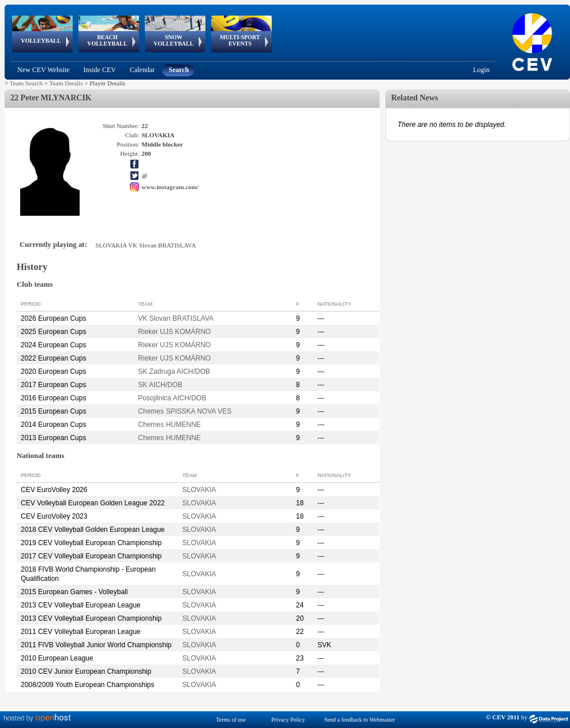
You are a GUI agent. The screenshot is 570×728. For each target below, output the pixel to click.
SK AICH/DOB (160, 385)
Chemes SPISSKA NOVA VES (185, 411)
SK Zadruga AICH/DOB (174, 371)
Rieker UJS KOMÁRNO (174, 332)
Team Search (26, 83)
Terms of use (231, 720)
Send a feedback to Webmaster (360, 720)
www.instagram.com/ (170, 187)
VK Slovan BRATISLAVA (176, 318)
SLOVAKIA (199, 490)
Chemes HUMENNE (169, 425)
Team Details (66, 83)
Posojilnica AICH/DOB (172, 398)
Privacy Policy (288, 720)
